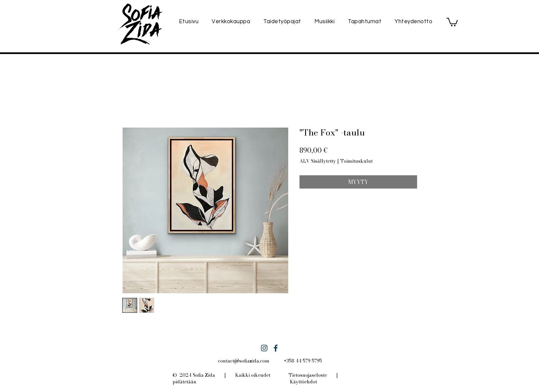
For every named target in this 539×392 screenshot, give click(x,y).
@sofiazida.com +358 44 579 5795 (278, 361)
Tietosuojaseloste (308, 375)
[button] (452, 22)
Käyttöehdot (303, 382)
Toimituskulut (356, 161)
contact (226, 361)
